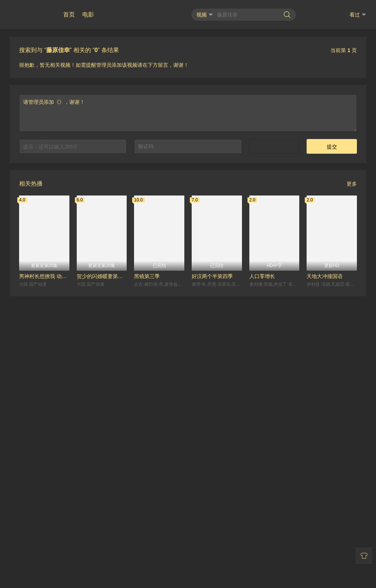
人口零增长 (262, 515)
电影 (88, 14)
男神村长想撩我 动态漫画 (44, 515)
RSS (188, 558)
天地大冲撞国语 (325, 515)
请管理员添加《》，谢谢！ (188, 352)
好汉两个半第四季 (212, 515)
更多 (352, 423)
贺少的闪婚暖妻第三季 (102, 515)
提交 (332, 386)
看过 (358, 15)
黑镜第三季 (147, 515)
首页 (69, 14)
